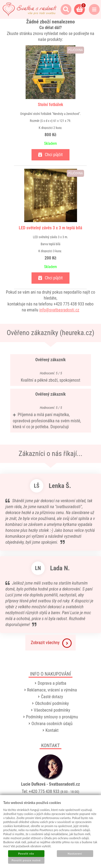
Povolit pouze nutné (26, 860)
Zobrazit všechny (51, 643)
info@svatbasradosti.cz (59, 310)
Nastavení (75, 853)
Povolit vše (26, 853)
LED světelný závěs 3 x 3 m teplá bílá (50, 228)
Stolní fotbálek (51, 105)
